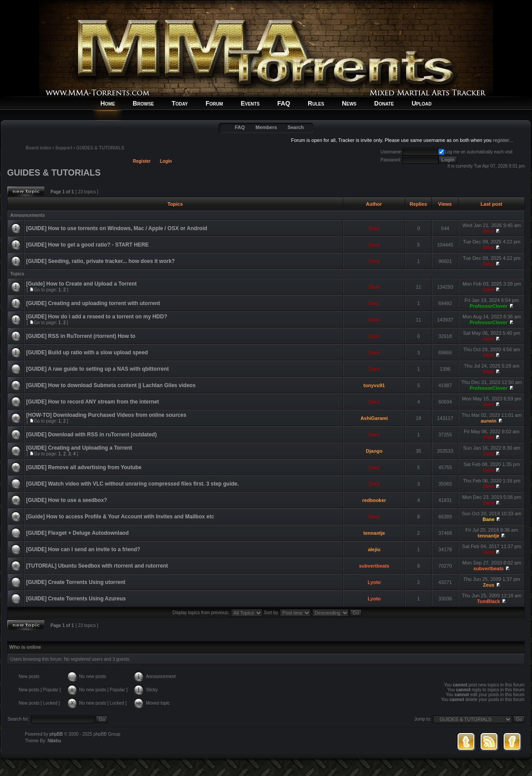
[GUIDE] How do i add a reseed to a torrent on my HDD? (97, 317)
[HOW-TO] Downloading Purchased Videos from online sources (106, 415)
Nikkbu (54, 741)
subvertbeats (374, 566)
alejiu (374, 549)
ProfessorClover (489, 306)
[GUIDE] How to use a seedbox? (67, 500)
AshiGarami (374, 418)
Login (166, 161)
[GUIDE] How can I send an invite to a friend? (83, 549)
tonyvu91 (374, 385)
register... (503, 140)
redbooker (374, 500)
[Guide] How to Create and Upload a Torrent (81, 284)
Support (64, 148)
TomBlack (489, 601)
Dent (374, 228)
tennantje (374, 533)
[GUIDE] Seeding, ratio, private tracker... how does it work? (100, 261)
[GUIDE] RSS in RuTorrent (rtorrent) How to (81, 336)
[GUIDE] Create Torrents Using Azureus (76, 599)
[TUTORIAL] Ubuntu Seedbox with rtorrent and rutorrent (97, 566)
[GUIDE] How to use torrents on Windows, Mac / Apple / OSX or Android (117, 228)
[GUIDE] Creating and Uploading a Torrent (79, 448)
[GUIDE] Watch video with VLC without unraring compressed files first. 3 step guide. (133, 484)
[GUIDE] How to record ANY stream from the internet (92, 402)
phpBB (56, 734)
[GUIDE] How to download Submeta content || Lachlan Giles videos (111, 385)
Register (142, 161)
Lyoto (374, 582)
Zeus (489, 585)
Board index (39, 148)
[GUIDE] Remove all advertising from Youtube (84, 467)
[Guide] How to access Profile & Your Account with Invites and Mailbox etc (120, 517)
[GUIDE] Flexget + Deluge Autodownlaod (77, 533)
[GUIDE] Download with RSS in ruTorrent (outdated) (91, 435)
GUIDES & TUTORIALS (100, 148)
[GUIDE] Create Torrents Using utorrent (76, 582)
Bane (489, 519)
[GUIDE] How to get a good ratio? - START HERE (87, 245)
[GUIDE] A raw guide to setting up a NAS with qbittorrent (98, 369)
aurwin (488, 421)
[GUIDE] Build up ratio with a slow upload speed (87, 353)
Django (374, 451)
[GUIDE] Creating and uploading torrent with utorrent (93, 303)
